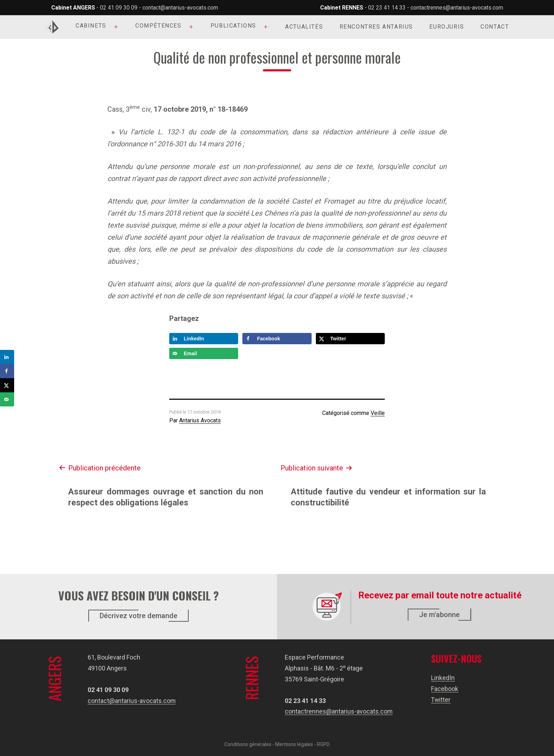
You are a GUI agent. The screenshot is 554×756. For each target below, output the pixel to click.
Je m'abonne (439, 615)
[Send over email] (204, 353)
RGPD (323, 744)
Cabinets (91, 26)
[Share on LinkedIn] (204, 339)
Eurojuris (447, 27)
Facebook (445, 689)
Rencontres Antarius (376, 27)
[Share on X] (350, 339)
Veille (378, 413)
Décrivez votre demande (138, 616)
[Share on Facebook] (277, 339)
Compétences (158, 26)
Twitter (441, 699)
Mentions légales (294, 744)
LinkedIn (443, 678)
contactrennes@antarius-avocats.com (457, 8)
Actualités (304, 27)
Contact (495, 27)
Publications (233, 26)
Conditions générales (248, 744)
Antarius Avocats (200, 420)
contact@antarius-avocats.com (180, 8)
